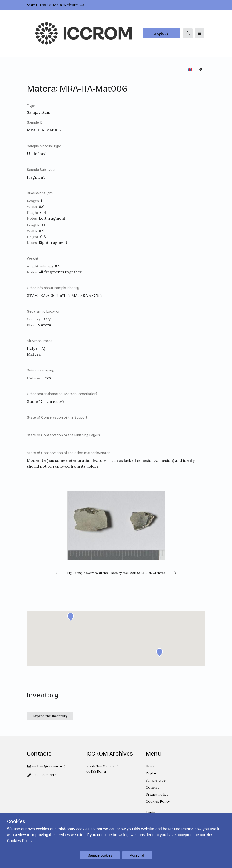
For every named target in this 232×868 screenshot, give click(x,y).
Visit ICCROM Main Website (52, 5)
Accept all (137, 855)
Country (152, 787)
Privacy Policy (157, 794)
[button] (57, 573)
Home (151, 766)
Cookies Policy (158, 801)
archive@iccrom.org (46, 766)
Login (150, 812)
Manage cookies (100, 855)
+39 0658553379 (42, 775)
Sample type (156, 780)
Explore (161, 33)
